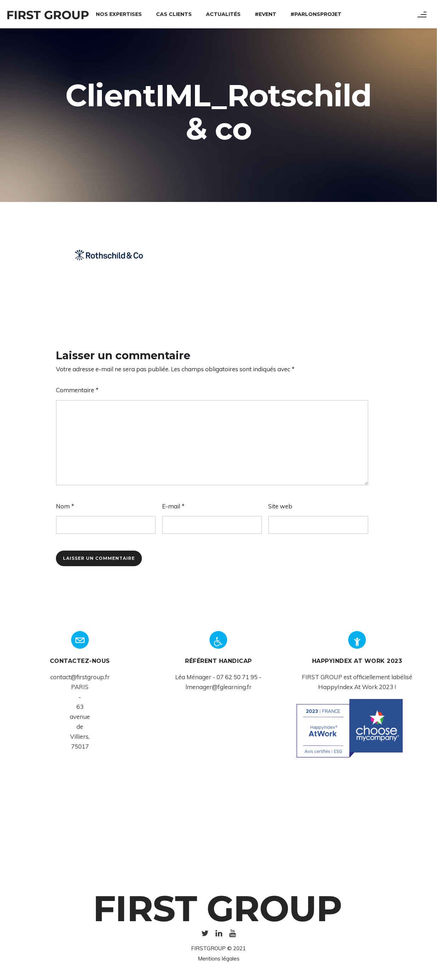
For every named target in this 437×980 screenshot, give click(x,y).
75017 (80, 746)
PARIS (80, 687)
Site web (280, 506)
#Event (266, 14)
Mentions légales (219, 959)
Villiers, (80, 736)
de (80, 726)
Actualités (223, 14)
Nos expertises (119, 14)
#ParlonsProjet (316, 14)
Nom (65, 506)
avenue (80, 717)
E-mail (173, 506)
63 (80, 707)
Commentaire (77, 390)
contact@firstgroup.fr (80, 677)
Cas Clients (174, 14)
